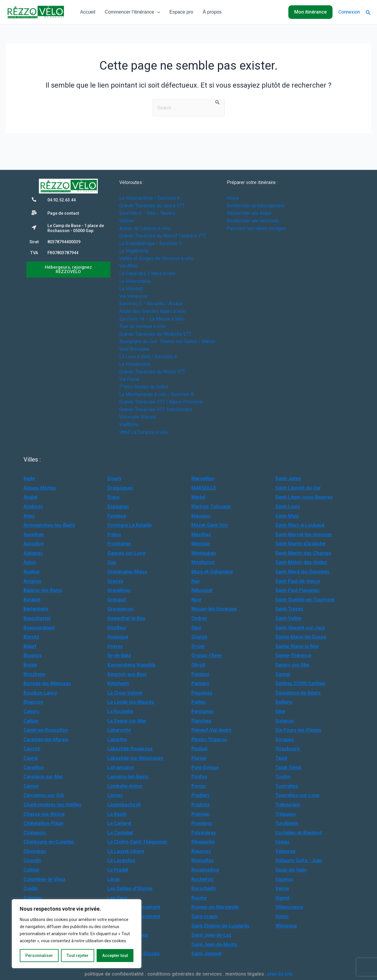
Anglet (30, 497)
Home (233, 198)
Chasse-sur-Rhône (44, 814)
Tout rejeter (78, 956)
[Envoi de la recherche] (218, 102)
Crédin (31, 888)
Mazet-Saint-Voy (210, 525)
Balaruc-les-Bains (43, 590)
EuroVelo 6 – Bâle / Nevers (147, 213)
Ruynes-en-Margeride (215, 907)
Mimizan (201, 544)
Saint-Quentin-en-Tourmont (305, 600)
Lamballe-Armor (125, 786)
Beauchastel (37, 618)
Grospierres (120, 609)
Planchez (201, 721)
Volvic (282, 916)
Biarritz (31, 637)
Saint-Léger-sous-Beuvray (304, 497)
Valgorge (285, 851)
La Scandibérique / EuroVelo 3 (151, 243)
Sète (280, 711)
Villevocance (289, 907)
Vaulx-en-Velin (291, 870)
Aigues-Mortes (40, 488)
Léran (114, 879)
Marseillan (203, 478)
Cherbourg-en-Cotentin (49, 842)
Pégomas (202, 693)
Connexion (349, 12)
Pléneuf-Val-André (211, 730)
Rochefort (202, 879)
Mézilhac (201, 535)
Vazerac (284, 879)
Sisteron (285, 721)
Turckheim (287, 823)
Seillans (284, 702)
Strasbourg (288, 749)
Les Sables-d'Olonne (130, 888)
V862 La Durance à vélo (144, 432)
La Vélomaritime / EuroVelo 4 (149, 198)
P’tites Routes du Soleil (144, 387)
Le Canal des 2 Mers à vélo (147, 274)
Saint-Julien (288, 478)
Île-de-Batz (119, 655)
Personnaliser (39, 956)
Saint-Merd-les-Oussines (302, 572)
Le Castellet (120, 833)
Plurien (199, 758)
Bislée (30, 665)
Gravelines (119, 590)
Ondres (199, 618)
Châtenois (35, 833)
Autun (30, 562)
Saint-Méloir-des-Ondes (301, 562)
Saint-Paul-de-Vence (298, 581)
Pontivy (199, 777)
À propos (212, 12)
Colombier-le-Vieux (44, 879)
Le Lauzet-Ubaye (126, 851)
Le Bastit (117, 814)
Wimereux (286, 926)
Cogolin (32, 860)
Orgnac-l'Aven (207, 655)
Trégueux (286, 814)
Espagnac (118, 507)
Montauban (204, 553)
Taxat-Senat (288, 768)
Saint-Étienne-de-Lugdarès (220, 926)
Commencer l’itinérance (133, 12)
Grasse (115, 581)
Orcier (198, 646)
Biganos (33, 655)
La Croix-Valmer (125, 693)
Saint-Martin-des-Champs (303, 553)
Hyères (115, 646)
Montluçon (203, 562)
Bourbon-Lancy (40, 693)
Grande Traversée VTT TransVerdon (156, 409)
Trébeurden (288, 805)
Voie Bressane (134, 349)
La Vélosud (131, 289)
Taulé (281, 758)
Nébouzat (202, 590)
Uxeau (282, 842)
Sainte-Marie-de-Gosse (301, 637)
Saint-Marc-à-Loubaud (300, 525)
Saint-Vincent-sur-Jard (300, 628)
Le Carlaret (119, 823)
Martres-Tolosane (211, 507)
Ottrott (198, 665)
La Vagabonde (134, 251)
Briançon (33, 702)
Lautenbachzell (124, 805)
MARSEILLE (204, 488)
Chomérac (35, 851)
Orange (199, 637)
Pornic (199, 786)
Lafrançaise (121, 768)
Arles (29, 516)
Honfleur (117, 628)
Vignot (282, 898)
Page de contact (63, 213)
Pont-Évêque (205, 768)
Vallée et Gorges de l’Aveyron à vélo (156, 258)
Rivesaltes (203, 860)
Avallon (32, 572)
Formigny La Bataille (130, 525)
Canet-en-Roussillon (46, 730)
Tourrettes (287, 786)
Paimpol (200, 674)
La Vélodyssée (135, 364)
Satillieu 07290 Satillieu (300, 683)
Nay (196, 581)
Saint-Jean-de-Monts (214, 944)
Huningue (118, 637)
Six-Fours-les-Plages (298, 730)
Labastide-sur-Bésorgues (135, 758)
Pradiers (201, 795)
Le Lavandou (121, 860)
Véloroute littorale (138, 417)
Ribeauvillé (203, 842)
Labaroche (119, 730)
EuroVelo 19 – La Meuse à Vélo (152, 319)
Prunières (202, 823)
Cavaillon (34, 768)
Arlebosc (33, 507)
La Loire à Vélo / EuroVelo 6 (148, 357)
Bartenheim (36, 609)
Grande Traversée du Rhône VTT (152, 372)
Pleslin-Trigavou (209, 739)
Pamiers (200, 683)
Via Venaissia (133, 296)
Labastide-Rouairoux (130, 749)
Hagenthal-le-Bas (126, 618)
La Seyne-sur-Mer (127, 721)
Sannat (283, 674)
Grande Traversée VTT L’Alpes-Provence (161, 402)
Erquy (114, 497)
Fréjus (114, 535)
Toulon (283, 777)
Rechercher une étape (249, 213)
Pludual (199, 749)
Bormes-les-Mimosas (47, 683)
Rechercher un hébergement (256, 206)
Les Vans (118, 898)
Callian (31, 721)
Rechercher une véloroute (253, 221)
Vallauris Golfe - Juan (299, 860)
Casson (32, 749)
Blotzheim (34, 674)
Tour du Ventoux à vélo (143, 326)
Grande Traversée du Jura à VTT (152, 206)
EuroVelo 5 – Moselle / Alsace (151, 304)
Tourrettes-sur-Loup (297, 795)
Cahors (32, 711)
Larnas (115, 795)
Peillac (199, 702)
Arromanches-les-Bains (49, 525)
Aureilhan (34, 535)
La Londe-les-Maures (131, 702)
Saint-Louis (288, 507)
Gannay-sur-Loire (127, 553)
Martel (198, 497)
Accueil (88, 12)
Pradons (201, 805)
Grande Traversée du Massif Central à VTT (163, 236)
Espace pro (181, 12)
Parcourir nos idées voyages (256, 228)
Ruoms (199, 898)
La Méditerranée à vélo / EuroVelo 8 (156, 394)
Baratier (32, 600)
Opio (196, 628)
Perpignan (202, 711)
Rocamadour (205, 870)
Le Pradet (118, 870)
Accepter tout (115, 956)
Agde (29, 478)
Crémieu (33, 898)
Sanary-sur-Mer (292, 665)
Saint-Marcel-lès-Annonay (304, 535)
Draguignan (120, 488)
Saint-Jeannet (206, 954)
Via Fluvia (129, 379)
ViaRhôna (129, 425)
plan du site (280, 974)
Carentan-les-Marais (46, 739)
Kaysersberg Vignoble (132, 665)
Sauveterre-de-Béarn (298, 693)
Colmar (32, 870)
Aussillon (34, 544)
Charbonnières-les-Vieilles (52, 805)
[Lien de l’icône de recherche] (368, 12)
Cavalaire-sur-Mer (43, 777)
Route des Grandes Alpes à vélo (152, 311)
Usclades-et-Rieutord (299, 833)
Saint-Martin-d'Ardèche (300, 544)
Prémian (200, 814)
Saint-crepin (205, 916)
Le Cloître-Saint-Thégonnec (138, 842)
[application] (157, 12)
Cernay (31, 786)
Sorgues (285, 739)
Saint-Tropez (289, 609)
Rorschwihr (204, 888)
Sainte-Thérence (293, 655)
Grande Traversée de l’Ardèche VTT (155, 334)
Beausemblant (39, 628)
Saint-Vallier (288, 618)
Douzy (114, 478)
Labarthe (117, 739)
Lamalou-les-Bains (128, 777)
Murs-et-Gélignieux (212, 572)
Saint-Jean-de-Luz (211, 935)
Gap (112, 562)
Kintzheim (118, 683)
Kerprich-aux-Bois (127, 674)
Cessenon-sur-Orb (44, 795)
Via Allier (128, 266)
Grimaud (117, 600)
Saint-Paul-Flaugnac (297, 590)
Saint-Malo (287, 516)
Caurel (31, 758)
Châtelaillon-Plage (43, 823)
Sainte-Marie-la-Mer (297, 646)
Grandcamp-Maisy (127, 572)
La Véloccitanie (135, 281)
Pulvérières (204, 833)
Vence (282, 888)
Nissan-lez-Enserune (214, 609)
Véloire (127, 221)
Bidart (30, 646)
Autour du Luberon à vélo (145, 228)
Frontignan (119, 544)
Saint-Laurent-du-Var (298, 488)
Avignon (32, 581)
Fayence (117, 516)
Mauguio (201, 516)
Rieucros (201, 851)
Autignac (33, 553)
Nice (196, 600)
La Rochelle (120, 711)
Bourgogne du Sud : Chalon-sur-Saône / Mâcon (167, 341)
